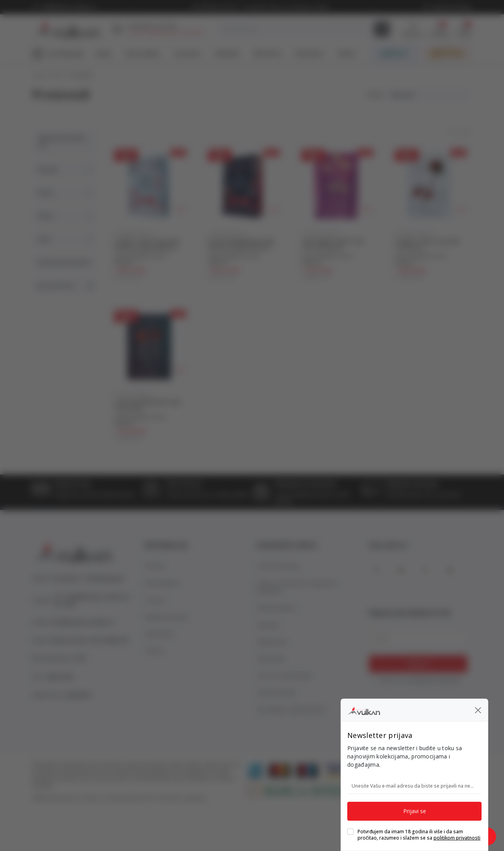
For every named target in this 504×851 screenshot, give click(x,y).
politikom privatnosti (457, 838)
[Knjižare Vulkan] (364, 710)
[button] (478, 710)
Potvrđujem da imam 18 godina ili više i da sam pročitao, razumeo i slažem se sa (419, 835)
